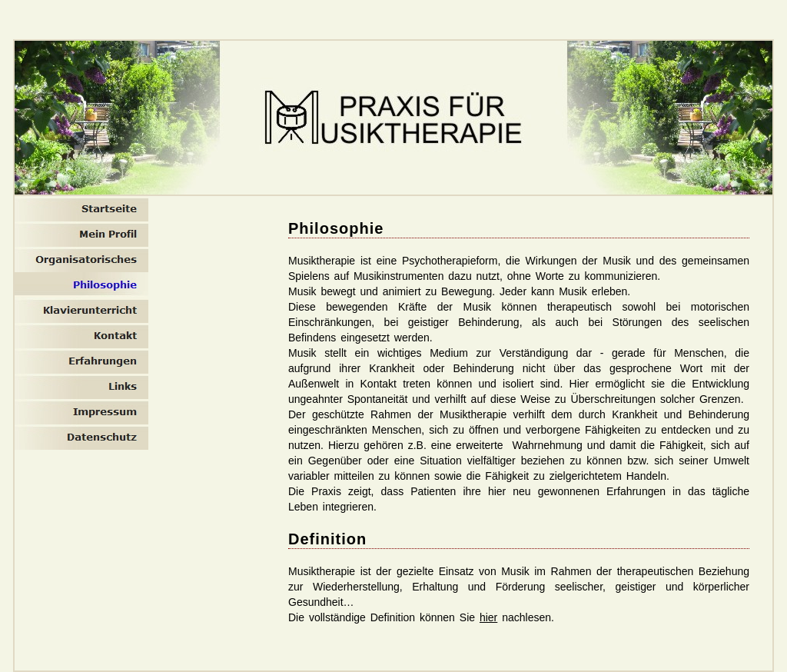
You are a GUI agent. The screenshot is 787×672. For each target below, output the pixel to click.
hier (488, 617)
